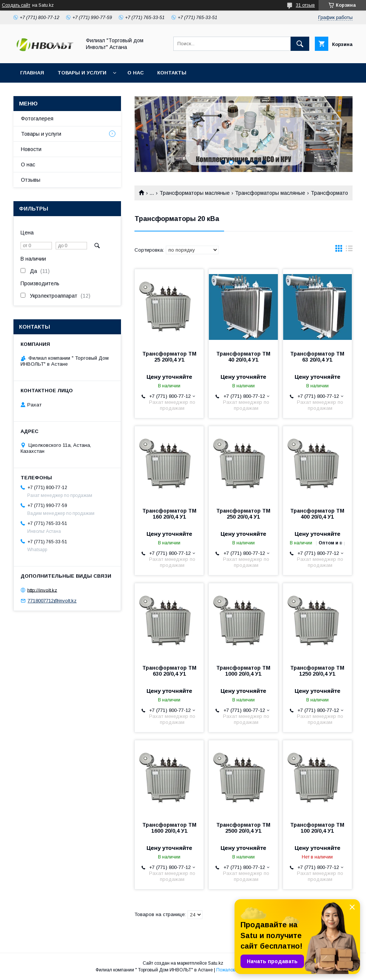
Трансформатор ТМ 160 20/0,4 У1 (169, 514)
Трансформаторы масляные (195, 193)
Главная (32, 73)
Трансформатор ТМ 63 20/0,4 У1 (317, 357)
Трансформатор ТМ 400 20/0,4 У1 (317, 514)
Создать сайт (16, 5)
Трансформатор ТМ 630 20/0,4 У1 (169, 671)
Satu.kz (216, 963)
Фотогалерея (37, 119)
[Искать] (300, 44)
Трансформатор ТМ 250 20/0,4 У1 (243, 514)
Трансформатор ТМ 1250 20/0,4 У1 (317, 671)
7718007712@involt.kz (52, 601)
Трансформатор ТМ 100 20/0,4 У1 (317, 828)
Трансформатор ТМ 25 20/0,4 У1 (169, 357)
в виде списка (349, 250)
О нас (136, 73)
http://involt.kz (42, 590)
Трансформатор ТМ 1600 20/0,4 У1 (169, 828)
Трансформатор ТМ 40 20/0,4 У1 (243, 357)
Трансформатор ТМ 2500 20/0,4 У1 (243, 828)
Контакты (172, 73)
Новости (31, 149)
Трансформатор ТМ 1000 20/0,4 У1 (243, 671)
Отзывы (31, 180)
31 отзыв (305, 5)
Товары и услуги (82, 73)
